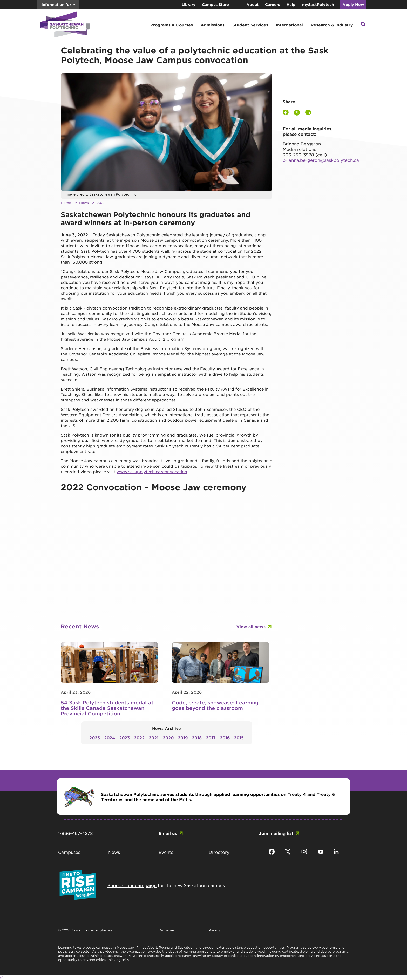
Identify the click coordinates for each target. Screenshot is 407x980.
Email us (168, 833)
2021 (154, 738)
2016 (225, 738)
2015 (239, 738)
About (252, 5)
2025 (95, 738)
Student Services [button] (250, 25)
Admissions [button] (213, 25)
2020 (168, 738)
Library (189, 5)
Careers (272, 5)
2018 (197, 738)
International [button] (289, 25)
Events (166, 852)
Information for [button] (56, 5)
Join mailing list (276, 833)
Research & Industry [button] (332, 25)
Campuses (69, 852)
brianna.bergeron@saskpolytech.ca (321, 160)
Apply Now (353, 5)
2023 (124, 738)
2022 (101, 202)
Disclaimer (167, 930)
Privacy (214, 930)
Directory (219, 852)
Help (291, 5)
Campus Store (215, 5)
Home (66, 202)
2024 (110, 738)
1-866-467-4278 (76, 833)
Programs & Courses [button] (172, 25)
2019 (183, 738)
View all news (251, 626)
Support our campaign (132, 885)
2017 (211, 738)
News (84, 202)
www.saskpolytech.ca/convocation (152, 471)
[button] (363, 25)
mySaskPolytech (318, 5)
